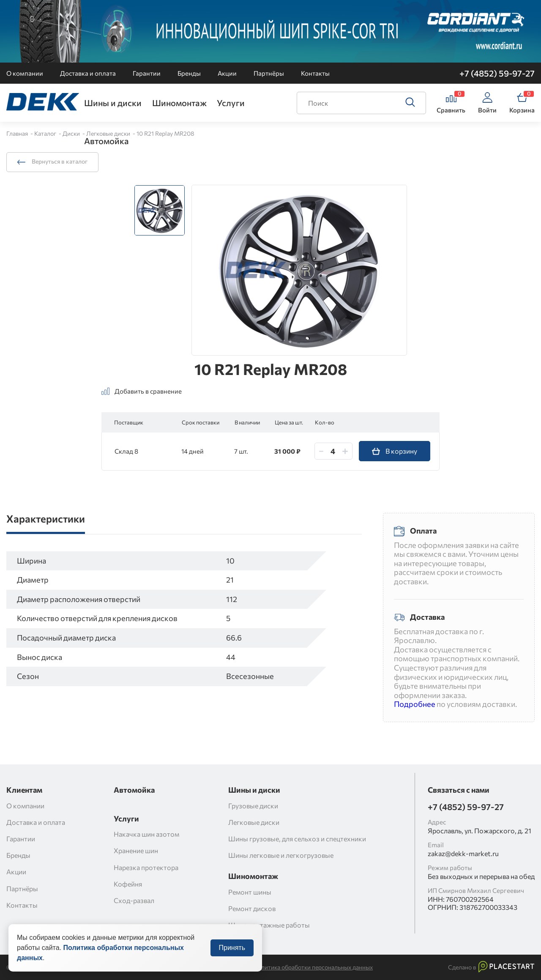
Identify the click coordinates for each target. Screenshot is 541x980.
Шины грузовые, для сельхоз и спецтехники (297, 839)
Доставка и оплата (88, 73)
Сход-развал (134, 900)
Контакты (315, 73)
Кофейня (128, 884)
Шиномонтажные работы (269, 925)
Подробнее (415, 704)
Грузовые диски (253, 806)
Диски (72, 133)
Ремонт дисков (252, 908)
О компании (25, 73)
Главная (18, 133)
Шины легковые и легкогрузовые (281, 855)
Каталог (46, 133)
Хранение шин (136, 850)
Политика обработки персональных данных (313, 967)
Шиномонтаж (179, 103)
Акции (227, 73)
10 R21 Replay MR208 (165, 133)
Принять (232, 956)
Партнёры (269, 73)
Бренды (189, 73)
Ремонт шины (250, 892)
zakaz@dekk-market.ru (463, 853)
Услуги (231, 103)
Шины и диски (113, 103)
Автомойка (107, 141)
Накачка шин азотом (146, 834)
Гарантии (147, 73)
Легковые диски (109, 133)
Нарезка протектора (146, 867)
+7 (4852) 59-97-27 (497, 73)
